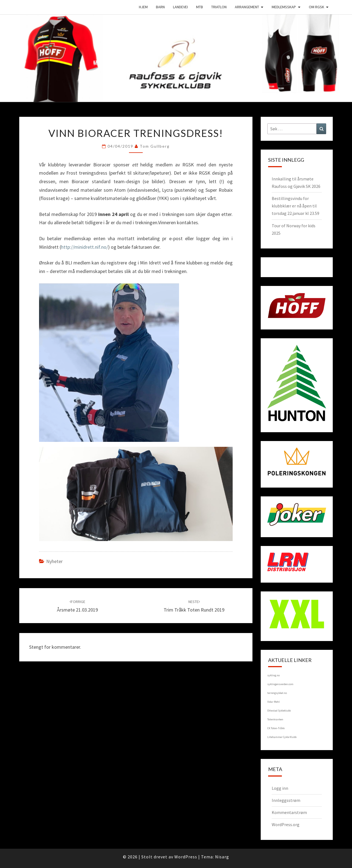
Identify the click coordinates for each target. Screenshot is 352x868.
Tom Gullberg (155, 146)
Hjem (143, 7)
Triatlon (219, 7)
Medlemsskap (284, 7)
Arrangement (247, 7)
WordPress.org (286, 824)
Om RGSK (317, 7)
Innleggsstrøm (286, 800)
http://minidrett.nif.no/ (85, 247)
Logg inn (280, 788)
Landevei (180, 7)
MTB (200, 7)
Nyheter (54, 561)
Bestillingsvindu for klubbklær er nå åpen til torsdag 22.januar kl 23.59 (295, 206)
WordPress (186, 857)
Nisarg (222, 857)
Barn (160, 7)
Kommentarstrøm (289, 812)
